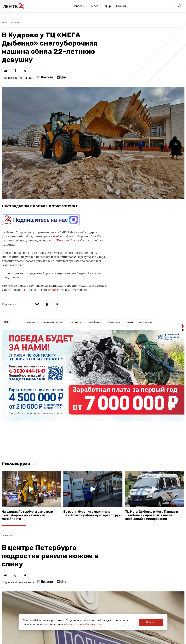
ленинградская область (52, 322)
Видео (94, 6)
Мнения (121, 6)
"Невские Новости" (69, 240)
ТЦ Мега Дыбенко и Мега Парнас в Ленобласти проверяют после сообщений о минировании (152, 515)
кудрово (31, 322)
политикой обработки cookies (85, 624)
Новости (79, 6)
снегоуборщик (95, 322)
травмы (129, 322)
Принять (151, 622)
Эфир (107, 6)
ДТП (24, 290)
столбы (53, 290)
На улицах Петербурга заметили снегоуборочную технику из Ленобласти (27, 515)
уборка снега (114, 322)
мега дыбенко (76, 322)
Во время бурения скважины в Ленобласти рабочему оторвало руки (93, 514)
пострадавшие (146, 322)
